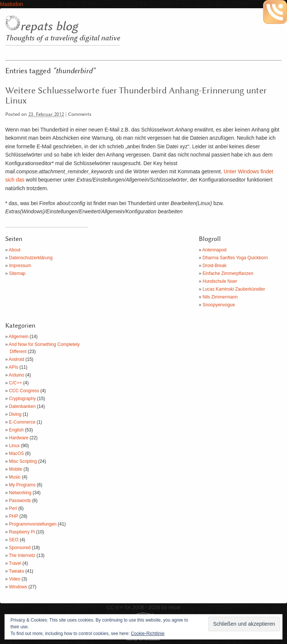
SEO (14, 540)
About (14, 250)
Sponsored (20, 548)
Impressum (20, 266)
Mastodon (11, 4)
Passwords (20, 501)
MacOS (16, 453)
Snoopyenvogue (219, 305)
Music (15, 477)
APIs (13, 367)
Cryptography (22, 399)
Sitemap (17, 273)
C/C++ (16, 383)
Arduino (16, 375)
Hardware (19, 438)
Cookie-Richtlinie (148, 634)
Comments (80, 114)
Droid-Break (215, 266)
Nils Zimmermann (220, 297)
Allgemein (18, 337)
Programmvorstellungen (33, 524)
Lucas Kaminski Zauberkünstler (234, 289)
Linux (14, 446)
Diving (15, 414)
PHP (13, 516)
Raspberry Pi (22, 532)
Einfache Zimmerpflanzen (228, 273)
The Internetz (22, 555)
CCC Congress (24, 391)
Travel (15, 563)
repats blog (49, 27)
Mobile (16, 469)
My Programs (22, 485)
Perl (13, 508)
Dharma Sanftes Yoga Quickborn (235, 258)
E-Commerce (22, 422)
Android (16, 359)
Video (15, 579)
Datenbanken (22, 406)
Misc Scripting (23, 461)
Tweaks (17, 571)
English (16, 430)
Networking (20, 493)
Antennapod (214, 250)
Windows (18, 587)
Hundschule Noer (220, 281)
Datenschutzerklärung (31, 258)
